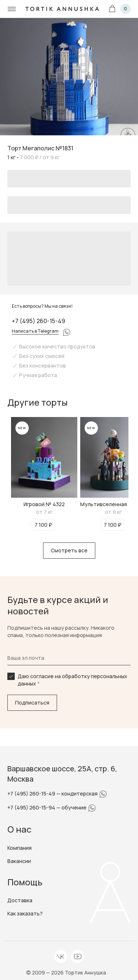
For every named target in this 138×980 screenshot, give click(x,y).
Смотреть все (69, 550)
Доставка (20, 900)
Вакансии (19, 861)
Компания (20, 848)
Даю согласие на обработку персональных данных (72, 680)
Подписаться (32, 703)
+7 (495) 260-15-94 (32, 807)
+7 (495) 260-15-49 (38, 321)
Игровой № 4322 (44, 504)
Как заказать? (25, 913)
